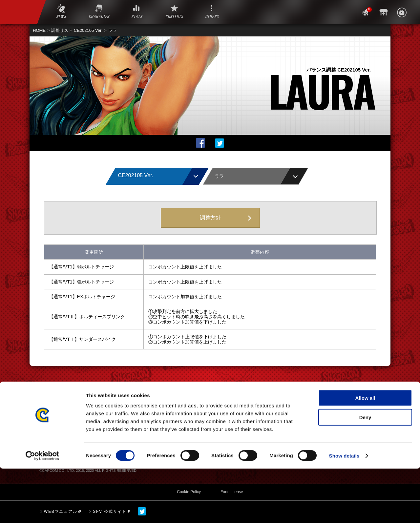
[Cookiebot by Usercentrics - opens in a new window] (42, 510)
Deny (365, 472)
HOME (39, 30)
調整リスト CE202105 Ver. (77, 30)
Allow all (365, 452)
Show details (344, 510)
